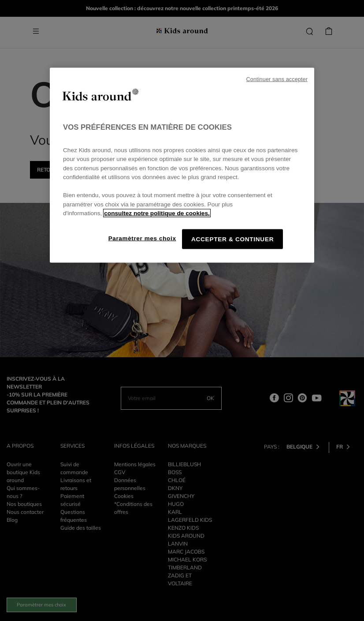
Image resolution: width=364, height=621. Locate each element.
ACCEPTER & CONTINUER (232, 239)
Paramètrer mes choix (142, 238)
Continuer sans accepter (277, 79)
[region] (182, 165)
